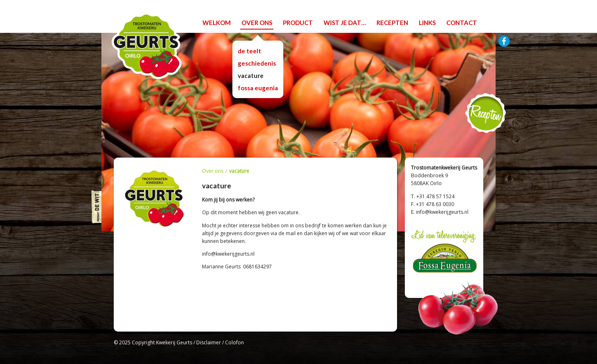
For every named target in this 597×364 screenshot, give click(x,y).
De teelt (249, 51)
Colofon (234, 342)
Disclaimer (209, 342)
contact (462, 23)
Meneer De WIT (96, 207)
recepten (392, 23)
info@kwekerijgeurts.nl (442, 212)
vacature (251, 76)
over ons (257, 23)
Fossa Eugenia (258, 88)
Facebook (504, 41)
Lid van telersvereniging (444, 253)
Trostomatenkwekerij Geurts (147, 46)
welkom (217, 23)
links (427, 23)
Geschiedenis (257, 63)
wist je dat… (345, 23)
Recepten (486, 113)
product (298, 23)
